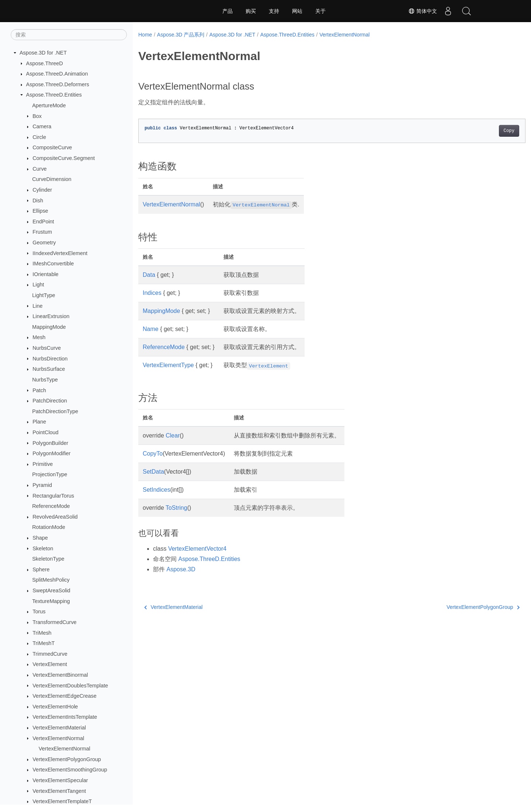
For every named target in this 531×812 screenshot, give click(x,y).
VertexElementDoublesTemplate (70, 686)
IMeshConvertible (53, 264)
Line (37, 306)
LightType (44, 295)
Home (145, 35)
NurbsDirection (50, 359)
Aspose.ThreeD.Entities (54, 95)
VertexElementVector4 (197, 549)
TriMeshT (44, 643)
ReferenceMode (51, 506)
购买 (251, 11)
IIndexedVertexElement (60, 253)
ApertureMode (49, 105)
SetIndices (157, 490)
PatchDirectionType (55, 411)
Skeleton (43, 548)
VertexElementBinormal (60, 675)
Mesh (39, 337)
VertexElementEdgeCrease (65, 696)
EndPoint (43, 222)
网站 (297, 11)
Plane (39, 422)
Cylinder (42, 190)
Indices (152, 293)
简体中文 (423, 11)
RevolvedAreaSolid (55, 517)
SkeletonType (48, 559)
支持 (274, 11)
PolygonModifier (51, 453)
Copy (482, 131)
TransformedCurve (54, 622)
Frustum (42, 232)
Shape (40, 538)
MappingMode (49, 327)
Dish (38, 201)
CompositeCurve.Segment (64, 158)
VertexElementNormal (58, 738)
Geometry (44, 243)
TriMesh (42, 633)
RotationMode (49, 527)
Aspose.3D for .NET (43, 53)
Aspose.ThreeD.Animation (57, 74)
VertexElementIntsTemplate (65, 717)
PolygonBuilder (50, 443)
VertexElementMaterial (59, 728)
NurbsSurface (49, 369)
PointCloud (45, 432)
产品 (228, 11)
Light (38, 285)
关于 (320, 11)
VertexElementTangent (59, 791)
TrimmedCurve (50, 654)
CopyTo (153, 454)
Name (151, 329)
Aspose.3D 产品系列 (181, 35)
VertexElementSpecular (60, 780)
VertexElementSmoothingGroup (70, 770)
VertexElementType (168, 365)
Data (149, 275)
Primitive (43, 464)
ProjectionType (50, 474)
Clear (173, 435)
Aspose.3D (181, 569)
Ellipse (40, 211)
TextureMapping (51, 601)
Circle (39, 137)
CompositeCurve (52, 147)
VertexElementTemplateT (62, 801)
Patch (39, 390)
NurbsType (45, 380)
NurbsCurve (47, 348)
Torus (39, 611)
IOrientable (45, 274)
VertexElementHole (55, 707)
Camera (42, 126)
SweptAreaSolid (51, 590)
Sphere (41, 569)
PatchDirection (50, 401)
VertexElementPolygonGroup (67, 759)
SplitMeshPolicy (51, 580)
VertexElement (50, 664)
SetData (153, 472)
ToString (176, 508)
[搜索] (69, 35)
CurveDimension (52, 179)
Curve (39, 169)
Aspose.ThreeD (45, 63)
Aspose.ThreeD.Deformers (58, 84)
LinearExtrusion (51, 316)
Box (37, 116)
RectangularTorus (53, 496)
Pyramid (42, 485)
